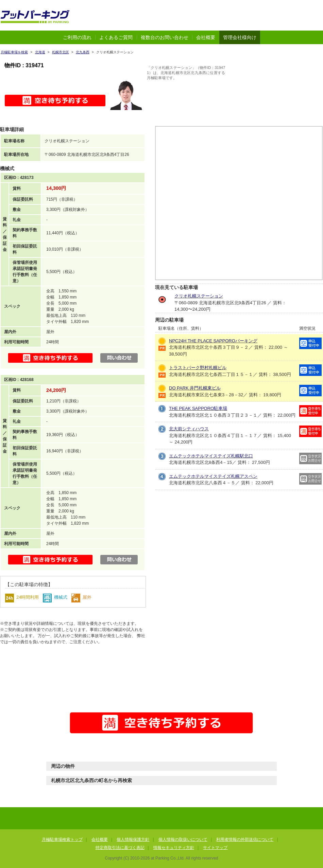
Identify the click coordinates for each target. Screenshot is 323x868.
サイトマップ (215, 848)
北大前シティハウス (189, 429)
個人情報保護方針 (133, 839)
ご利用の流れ (77, 37)
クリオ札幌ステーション (199, 296)
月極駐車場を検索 (14, 52)
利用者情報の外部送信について (245, 839)
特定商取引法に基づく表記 (120, 848)
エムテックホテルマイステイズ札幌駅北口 (211, 456)
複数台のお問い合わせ (165, 37)
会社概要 (206, 37)
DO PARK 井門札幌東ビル (195, 388)
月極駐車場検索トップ (62, 839)
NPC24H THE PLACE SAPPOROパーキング (213, 341)
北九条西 (83, 52)
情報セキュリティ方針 (174, 848)
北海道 (40, 52)
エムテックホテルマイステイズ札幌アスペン (213, 476)
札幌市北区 (61, 52)
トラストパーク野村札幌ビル (198, 368)
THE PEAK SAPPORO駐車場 (198, 408)
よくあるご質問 (116, 37)
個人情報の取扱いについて (183, 839)
